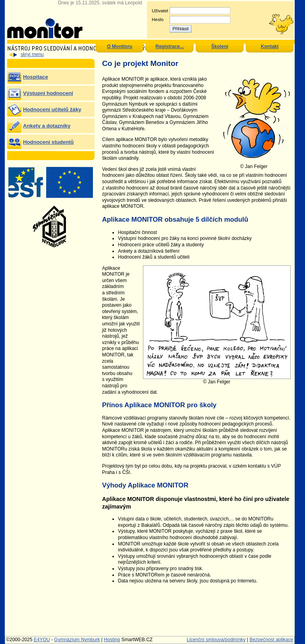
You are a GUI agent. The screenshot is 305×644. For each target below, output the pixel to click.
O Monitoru (120, 46)
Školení (220, 46)
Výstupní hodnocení (48, 93)
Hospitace (36, 77)
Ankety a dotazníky (47, 126)
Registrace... (170, 46)
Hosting (112, 640)
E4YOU (42, 640)
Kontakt (270, 46)
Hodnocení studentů (48, 142)
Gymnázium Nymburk (77, 640)
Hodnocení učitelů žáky (52, 109)
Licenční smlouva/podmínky (216, 640)
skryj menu (32, 54)
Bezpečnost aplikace (271, 640)
